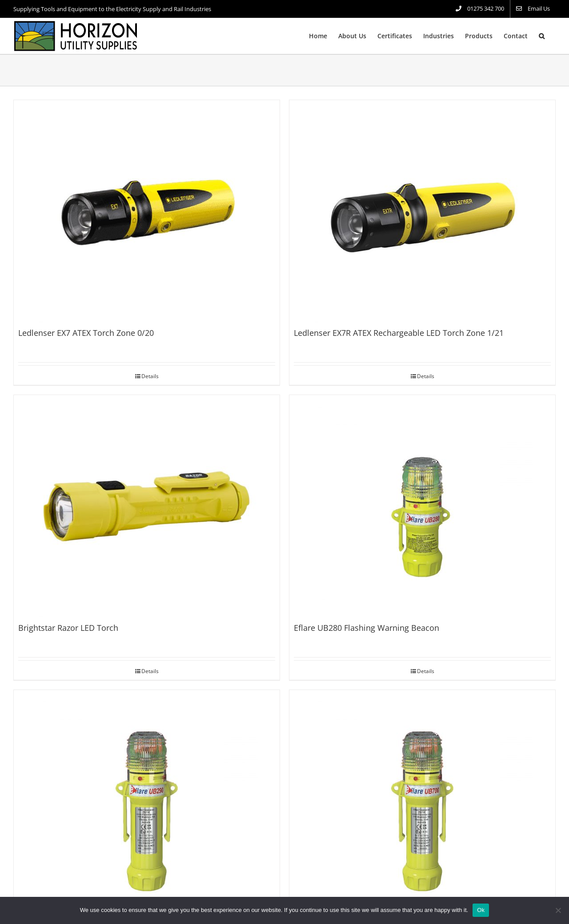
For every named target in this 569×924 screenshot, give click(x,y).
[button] (542, 36)
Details (150, 376)
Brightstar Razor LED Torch (68, 628)
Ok (481, 910)
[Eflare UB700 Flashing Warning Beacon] (422, 801)
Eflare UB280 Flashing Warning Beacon (367, 628)
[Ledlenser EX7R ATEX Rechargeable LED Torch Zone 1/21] (422, 211)
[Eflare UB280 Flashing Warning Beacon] (422, 506)
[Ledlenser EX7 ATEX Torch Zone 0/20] (147, 211)
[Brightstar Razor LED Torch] (147, 506)
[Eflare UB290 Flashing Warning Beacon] (147, 801)
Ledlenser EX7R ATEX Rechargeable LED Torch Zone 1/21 (399, 333)
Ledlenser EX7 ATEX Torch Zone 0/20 (86, 333)
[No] (558, 910)
